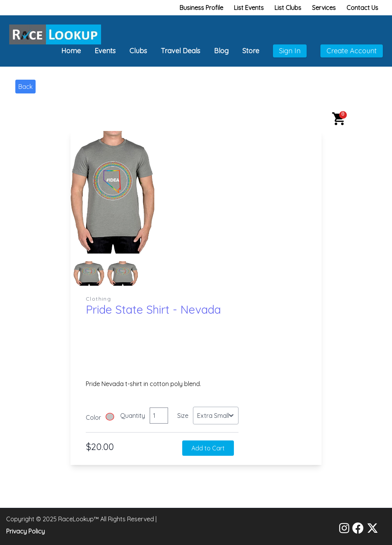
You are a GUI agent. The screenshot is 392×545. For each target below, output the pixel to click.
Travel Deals (180, 51)
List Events (249, 8)
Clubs (138, 51)
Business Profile (201, 8)
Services (324, 8)
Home (71, 51)
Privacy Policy (25, 531)
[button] (339, 119)
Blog (221, 51)
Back (25, 87)
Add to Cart (208, 448)
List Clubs (288, 8)
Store (251, 51)
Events (105, 51)
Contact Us (362, 8)
